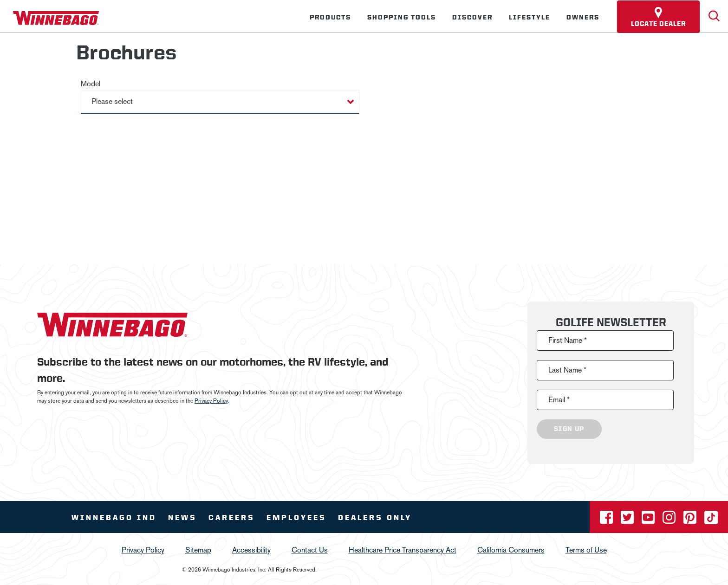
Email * (559, 400)
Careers (232, 517)
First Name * (568, 340)
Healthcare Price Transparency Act (403, 550)
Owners (583, 17)
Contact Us (310, 550)
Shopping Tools (402, 17)
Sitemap (198, 550)
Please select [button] (112, 101)
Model (91, 84)
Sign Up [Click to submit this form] (569, 429)
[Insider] (4, 34)
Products (330, 17)
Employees (296, 517)
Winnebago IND (114, 517)
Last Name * (567, 370)
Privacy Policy (211, 401)
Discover (472, 17)
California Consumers (511, 550)
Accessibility (251, 550)
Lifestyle (530, 17)
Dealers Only (375, 517)
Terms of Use (586, 550)
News (182, 517)
